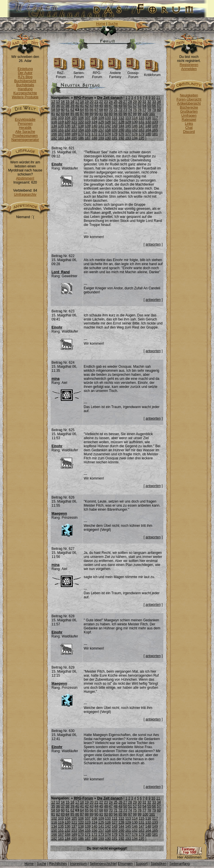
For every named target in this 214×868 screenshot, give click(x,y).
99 (140, 114)
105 (74, 118)
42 (87, 106)
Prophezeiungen (25, 136)
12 (53, 102)
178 (135, 134)
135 (61, 126)
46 (106, 106)
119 (61, 122)
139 (88, 126)
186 (81, 138)
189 (101, 138)
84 (67, 114)
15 (67, 102)
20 (92, 102)
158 (108, 130)
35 (53, 106)
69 (106, 110)
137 (74, 126)
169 (74, 134)
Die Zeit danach (110, 98)
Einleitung (25, 69)
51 (130, 106)
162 (135, 130)
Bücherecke (189, 107)
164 (148, 130)
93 (111, 114)
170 (81, 134)
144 (121, 126)
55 (149, 106)
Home (101, 24)
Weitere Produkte (25, 97)
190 (108, 138)
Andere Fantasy (115, 73)
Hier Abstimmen (189, 856)
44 (96, 106)
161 (128, 130)
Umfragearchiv (25, 195)
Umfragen (189, 116)
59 (58, 110)
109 (101, 118)
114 (135, 118)
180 (148, 134)
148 (148, 126)
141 (101, 126)
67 (96, 110)
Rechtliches (58, 864)
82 (58, 114)
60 (63, 110)
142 (108, 126)
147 (142, 126)
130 (135, 122)
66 (92, 110)
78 (149, 110)
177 (128, 134)
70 (111, 110)
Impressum (78, 864)
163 (142, 130)
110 (108, 118)
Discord (189, 132)
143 (114, 126)
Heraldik (25, 128)
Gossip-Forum (133, 73)
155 (88, 130)
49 (120, 106)
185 (74, 138)
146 (135, 126)
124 (94, 122)
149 (155, 126)
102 (54, 118)
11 (158, 98)
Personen (25, 124)
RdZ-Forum (61, 73)
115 (142, 118)
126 (108, 122)
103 (61, 118)
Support (142, 864)
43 (92, 106)
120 (68, 122)
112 (121, 118)
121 (74, 122)
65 (87, 110)
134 (54, 126)
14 (63, 102)
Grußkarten (189, 112)
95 (120, 114)
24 (111, 102)
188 (94, 138)
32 (149, 102)
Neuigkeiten (189, 95)
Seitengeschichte (103, 864)
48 (115, 106)
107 (88, 118)
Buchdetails (25, 85)
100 (145, 114)
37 (63, 106)
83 (63, 114)
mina (56, 379)
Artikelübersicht (189, 103)
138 (81, 126)
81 (53, 114)
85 (72, 114)
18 (82, 102)
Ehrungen (125, 864)
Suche (113, 24)
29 (135, 102)
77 (144, 110)
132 (148, 122)
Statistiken (158, 864)
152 (68, 130)
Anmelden (189, 69)
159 (114, 130)
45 (101, 106)
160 (121, 130)
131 (142, 122)
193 (128, 138)
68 (101, 110)
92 (106, 114)
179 (142, 134)
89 (92, 114)
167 (61, 134)
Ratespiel (189, 120)
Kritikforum (152, 73)
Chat (189, 128)
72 (120, 110)
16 (72, 102)
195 (142, 138)
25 (115, 102)
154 (81, 130)
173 (101, 134)
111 (114, 118)
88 (87, 114)
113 (128, 118)
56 (154, 106)
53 (140, 106)
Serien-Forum (79, 73)
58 (53, 110)
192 (121, 138)
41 (82, 106)
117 (155, 118)
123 (88, 122)
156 (94, 130)
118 (54, 122)
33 (154, 102)
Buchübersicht (25, 81)
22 (101, 102)
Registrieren (189, 65)
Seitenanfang (179, 864)
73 (125, 110)
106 (81, 118)
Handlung (25, 89)
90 (96, 114)
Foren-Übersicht (189, 99)
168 (68, 134)
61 (67, 110)
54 (144, 106)
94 (115, 114)
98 (135, 114)
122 (81, 122)
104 (68, 118)
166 (54, 134)
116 (148, 118)
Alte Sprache (25, 132)
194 (135, 138)
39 (72, 106)
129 (128, 122)
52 (135, 106)
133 (155, 122)
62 (72, 110)
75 (135, 110)
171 (88, 134)
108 (94, 118)
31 (144, 102)
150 (54, 130)
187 (88, 138)
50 (125, 106)
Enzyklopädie (25, 120)
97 (130, 114)
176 (121, 134)
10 (153, 98)
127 (114, 122)
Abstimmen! (25, 178)
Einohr (57, 164)
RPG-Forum (97, 73)
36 (58, 106)
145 (128, 126)
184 (68, 138)
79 (154, 110)
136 (68, 126)
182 (54, 138)
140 (94, 126)
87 (82, 114)
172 (94, 134)
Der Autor (25, 73)
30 (140, 102)
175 (114, 134)
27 (125, 102)
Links (189, 124)
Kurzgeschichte (25, 93)
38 (67, 106)
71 (115, 110)
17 (77, 102)
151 (61, 130)
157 (101, 130)
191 (114, 138)
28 (130, 102)
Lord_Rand (61, 272)
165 (155, 130)
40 (77, 106)
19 (87, 102)
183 (61, 138)
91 (101, 114)
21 (96, 102)
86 (77, 114)
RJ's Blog (25, 77)
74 (130, 110)
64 (82, 110)
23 (106, 102)
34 (159, 102)
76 (140, 110)
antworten (153, 244)
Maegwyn (59, 514)
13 (58, 102)
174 (108, 134)
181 (155, 134)
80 (159, 110)
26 (120, 102)
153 (74, 130)
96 (125, 114)
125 (101, 122)
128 (121, 122)
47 (111, 106)
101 (152, 114)
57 (159, 106)
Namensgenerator (25, 140)
